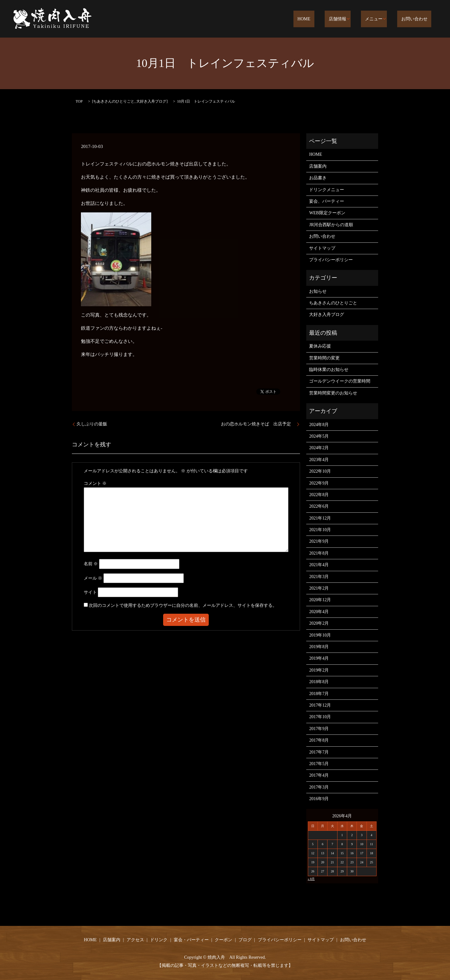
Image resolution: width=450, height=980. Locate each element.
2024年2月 (319, 448)
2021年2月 (319, 588)
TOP (79, 101)
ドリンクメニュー (327, 190)
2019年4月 (319, 658)
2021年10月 (320, 530)
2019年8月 (319, 647)
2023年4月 (319, 460)
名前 (91, 564)
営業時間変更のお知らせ (333, 393)
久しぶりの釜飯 (92, 424)
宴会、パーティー (327, 201)
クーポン (223, 940)
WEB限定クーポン (327, 213)
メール (93, 578)
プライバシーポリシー (331, 260)
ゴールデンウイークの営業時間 (340, 381)
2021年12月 (320, 518)
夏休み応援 (320, 346)
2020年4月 (319, 612)
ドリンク (159, 940)
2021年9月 (319, 541)
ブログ (245, 940)
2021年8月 (319, 553)
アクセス (135, 940)
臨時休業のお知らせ (329, 370)
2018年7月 (319, 694)
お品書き (318, 178)
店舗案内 (318, 166)
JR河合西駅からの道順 (331, 225)
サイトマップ (322, 248)
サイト (90, 592)
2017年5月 (319, 764)
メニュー (381, 19)
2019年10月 (320, 635)
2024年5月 (319, 436)
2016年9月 (319, 799)
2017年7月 (319, 752)
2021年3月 (319, 577)
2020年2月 (319, 623)
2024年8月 (319, 425)
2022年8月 (319, 495)
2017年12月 (320, 705)
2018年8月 (319, 682)
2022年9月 (319, 483)
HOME (323, 19)
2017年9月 (319, 729)
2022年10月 (320, 471)
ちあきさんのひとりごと (114, 101)
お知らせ (318, 291)
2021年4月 (319, 565)
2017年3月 (319, 787)
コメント (95, 483)
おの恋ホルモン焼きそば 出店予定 (258, 424)
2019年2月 (319, 670)
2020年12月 (320, 600)
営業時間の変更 (324, 358)
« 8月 (311, 879)
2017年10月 (320, 717)
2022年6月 (319, 506)
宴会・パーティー (191, 940)
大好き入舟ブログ (151, 101)
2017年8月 (319, 740)
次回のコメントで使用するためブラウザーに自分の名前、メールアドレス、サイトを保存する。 (183, 605)
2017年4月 (319, 775)
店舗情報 (349, 19)
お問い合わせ (418, 19)
